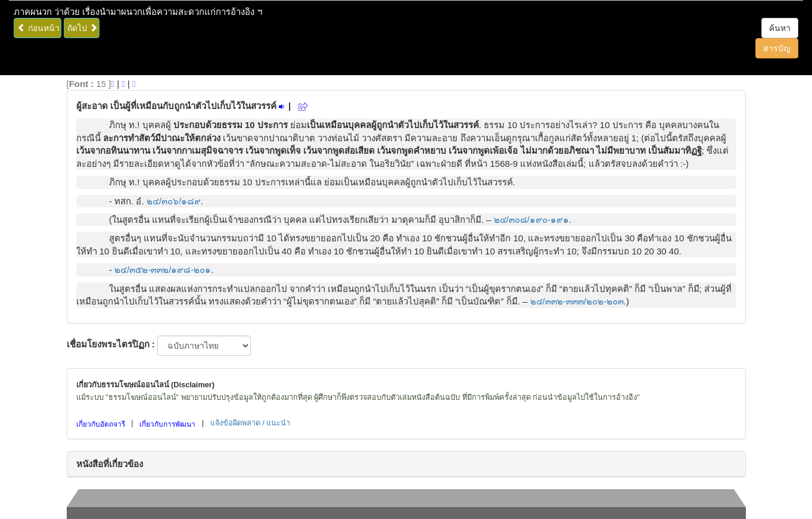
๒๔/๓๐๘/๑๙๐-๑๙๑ (531, 220)
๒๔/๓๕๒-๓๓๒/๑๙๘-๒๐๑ (163, 270)
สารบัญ (777, 48)
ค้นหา (780, 28)
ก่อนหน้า (38, 28)
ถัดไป (83, 28)
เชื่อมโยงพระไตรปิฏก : (111, 344)
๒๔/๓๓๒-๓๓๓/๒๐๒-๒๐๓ (577, 301)
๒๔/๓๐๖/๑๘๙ (174, 201)
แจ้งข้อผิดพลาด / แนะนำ (251, 423)
